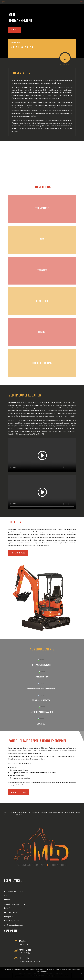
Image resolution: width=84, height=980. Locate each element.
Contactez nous (19, 792)
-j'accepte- (19, 975)
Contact (15, 30)
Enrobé (7, 900)
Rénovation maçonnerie (14, 891)
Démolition (9, 908)
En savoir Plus (18, 553)
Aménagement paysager (14, 925)
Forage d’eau (9, 917)
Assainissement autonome (15, 904)
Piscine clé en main (12, 912)
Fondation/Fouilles (12, 921)
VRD (6, 895)
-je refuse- (34, 975)
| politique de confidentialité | (57, 975)
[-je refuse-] (81, 973)
